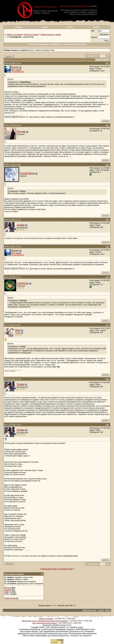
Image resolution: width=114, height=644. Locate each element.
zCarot (81, 627)
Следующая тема (65, 569)
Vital (18, 330)
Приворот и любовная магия (45, 7)
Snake (21, 225)
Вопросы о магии (31, 35)
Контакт (96, 27)
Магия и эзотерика (15, 35)
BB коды (8, 588)
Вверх (108, 610)
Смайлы (8, 590)
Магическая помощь (82, 6)
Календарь (44, 44)
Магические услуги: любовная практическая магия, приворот (45, 621)
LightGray (23, 283)
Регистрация (33, 44)
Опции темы (102, 60)
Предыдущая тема (49, 569)
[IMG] (6, 592)
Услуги (70, 27)
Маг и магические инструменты (45, 623)
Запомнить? (104, 34)
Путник (21, 132)
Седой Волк (27, 173)
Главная (18, 27)
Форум (45, 27)
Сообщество (56, 44)
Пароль (94, 37)
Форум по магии (66, 6)
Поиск (84, 44)
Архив (101, 610)
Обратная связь (90, 610)
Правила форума (11, 598)
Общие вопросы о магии (51, 35)
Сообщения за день (72, 44)
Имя (93, 31)
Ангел (15, 67)
